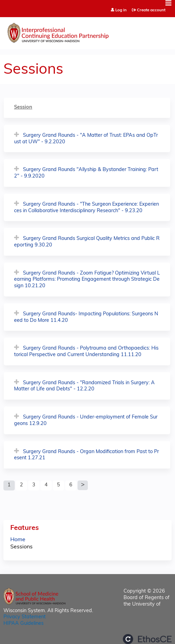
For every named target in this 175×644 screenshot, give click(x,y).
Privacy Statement (25, 617)
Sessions (21, 547)
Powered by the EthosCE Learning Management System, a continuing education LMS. (147, 639)
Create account (151, 10)
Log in (121, 10)
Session (23, 107)
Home (18, 540)
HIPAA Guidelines (24, 624)
